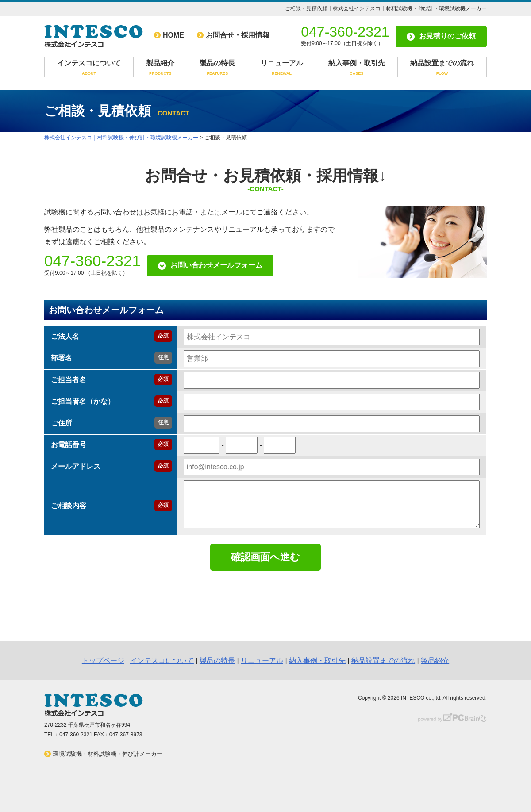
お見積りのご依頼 (447, 36)
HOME (173, 35)
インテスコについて (89, 68)
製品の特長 (217, 68)
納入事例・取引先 (357, 68)
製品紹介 (160, 68)
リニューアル (282, 68)
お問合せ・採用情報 (238, 35)
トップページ (103, 661)
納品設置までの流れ (442, 68)
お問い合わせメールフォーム (216, 265)
